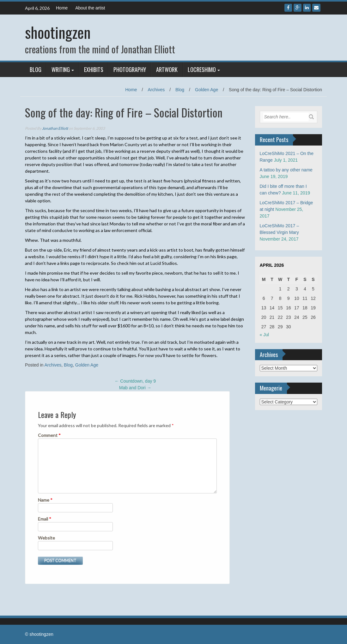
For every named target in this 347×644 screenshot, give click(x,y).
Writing (61, 69)
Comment (49, 435)
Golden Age (207, 90)
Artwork (167, 69)
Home (62, 8)
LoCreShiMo (202, 69)
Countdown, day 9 (135, 381)
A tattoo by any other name (286, 170)
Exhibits (94, 69)
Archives (156, 90)
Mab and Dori (135, 388)
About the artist (90, 8)
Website (46, 538)
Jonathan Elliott (55, 128)
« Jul (265, 335)
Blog (36, 69)
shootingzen (58, 32)
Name (45, 500)
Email (45, 519)
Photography (130, 69)
